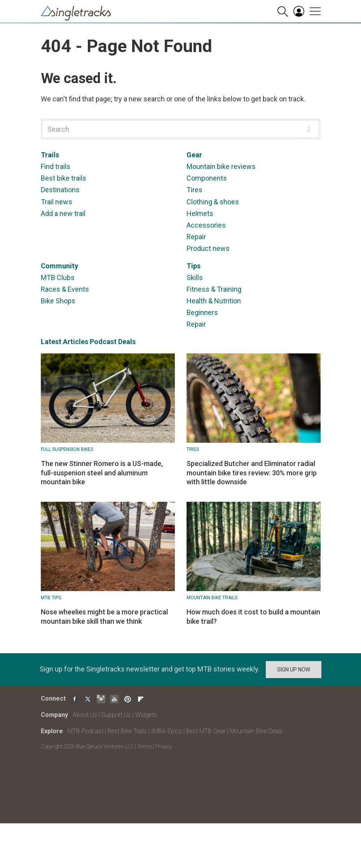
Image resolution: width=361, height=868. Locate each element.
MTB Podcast (85, 731)
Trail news (57, 202)
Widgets (146, 715)
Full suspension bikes (67, 449)
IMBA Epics (167, 731)
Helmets (200, 213)
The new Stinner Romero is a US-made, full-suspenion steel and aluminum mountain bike (102, 473)
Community (59, 266)
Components (207, 178)
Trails (50, 155)
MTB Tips (51, 598)
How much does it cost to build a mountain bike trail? (253, 616)
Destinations (60, 190)
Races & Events (65, 289)
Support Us (116, 715)
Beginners (202, 312)
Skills (195, 277)
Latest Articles (65, 342)
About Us (85, 715)
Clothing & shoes (213, 202)
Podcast (103, 342)
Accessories (206, 225)
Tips (194, 266)
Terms (145, 746)
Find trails (56, 166)
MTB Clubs (58, 277)
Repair (196, 237)
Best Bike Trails (127, 731)
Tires (194, 190)
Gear (194, 155)
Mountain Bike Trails (212, 598)
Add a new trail (63, 213)
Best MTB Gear (206, 731)
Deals (127, 342)
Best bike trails (64, 178)
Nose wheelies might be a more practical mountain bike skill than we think (104, 616)
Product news (208, 248)
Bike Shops (58, 301)
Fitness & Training (214, 289)
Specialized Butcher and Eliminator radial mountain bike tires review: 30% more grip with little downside (252, 473)
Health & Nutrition (214, 301)
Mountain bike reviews (221, 166)
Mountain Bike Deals (256, 731)
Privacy (164, 746)
